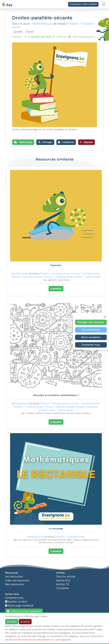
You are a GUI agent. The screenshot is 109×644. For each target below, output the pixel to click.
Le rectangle (56, 529)
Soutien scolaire (16, 602)
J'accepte (12, 622)
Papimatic (56, 265)
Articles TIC (63, 584)
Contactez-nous (91, 345)
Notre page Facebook (19, 606)
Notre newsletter (91, 337)
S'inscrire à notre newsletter (24, 611)
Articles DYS (63, 580)
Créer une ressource (17, 580)
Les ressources (14, 576)
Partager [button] (45, 142)
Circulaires (63, 588)
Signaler (86, 142)
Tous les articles (66, 576)
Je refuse (25, 622)
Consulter (56, 289)
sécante (30, 32)
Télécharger (23, 142)
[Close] (105, 317)
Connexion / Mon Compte (83, 4)
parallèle (18, 32)
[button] (66, 142)
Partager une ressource (91, 322)
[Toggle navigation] (104, 4)
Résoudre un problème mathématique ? (56, 395)
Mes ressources (14, 584)
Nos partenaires (91, 330)
